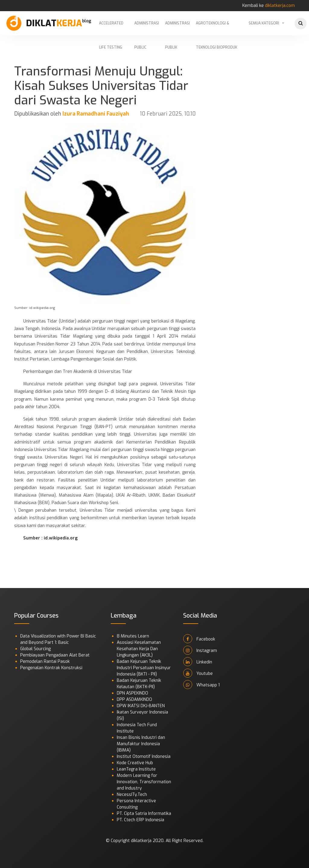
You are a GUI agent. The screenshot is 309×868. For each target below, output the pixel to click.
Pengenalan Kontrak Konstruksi (51, 668)
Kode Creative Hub (135, 763)
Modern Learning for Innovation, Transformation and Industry (144, 782)
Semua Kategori (264, 23)
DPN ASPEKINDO (132, 693)
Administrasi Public (147, 28)
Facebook (199, 639)
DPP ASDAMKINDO (134, 699)
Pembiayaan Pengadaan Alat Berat (55, 655)
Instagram (200, 650)
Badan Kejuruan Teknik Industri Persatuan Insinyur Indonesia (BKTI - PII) (144, 668)
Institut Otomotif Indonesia (144, 757)
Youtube (198, 673)
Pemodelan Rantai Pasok (45, 661)
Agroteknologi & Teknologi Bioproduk (217, 28)
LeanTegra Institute (136, 769)
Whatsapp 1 (201, 685)
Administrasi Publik (177, 28)
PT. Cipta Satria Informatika (144, 814)
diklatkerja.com (280, 6)
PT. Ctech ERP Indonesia (140, 820)
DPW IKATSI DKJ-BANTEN (141, 706)
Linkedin (198, 662)
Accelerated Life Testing (111, 28)
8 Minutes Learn (133, 636)
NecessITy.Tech (132, 795)
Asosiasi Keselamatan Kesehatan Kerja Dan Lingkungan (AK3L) (139, 649)
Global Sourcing (35, 649)
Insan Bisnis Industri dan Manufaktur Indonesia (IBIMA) (141, 744)
